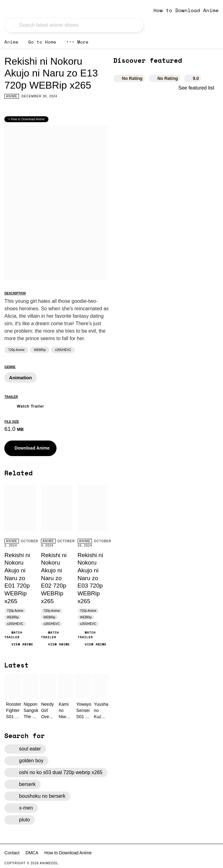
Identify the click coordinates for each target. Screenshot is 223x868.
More (77, 42)
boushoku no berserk (37, 796)
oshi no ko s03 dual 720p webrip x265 (56, 773)
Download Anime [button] (27, 448)
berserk (22, 784)
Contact (12, 853)
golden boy (26, 761)
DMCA (32, 853)
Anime (11, 42)
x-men (21, 808)
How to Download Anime (186, 10)
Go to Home (42, 42)
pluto (20, 820)
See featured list (198, 88)
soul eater (25, 749)
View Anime (19, 644)
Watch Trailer (24, 406)
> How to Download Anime (26, 119)
